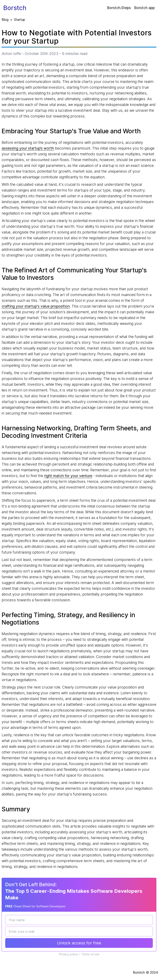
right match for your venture (68, 476)
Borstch (15, 8)
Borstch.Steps (119, 8)
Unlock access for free (79, 943)
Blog (5, 20)
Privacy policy (68, 954)
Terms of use (90, 954)
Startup (20, 20)
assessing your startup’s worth (28, 148)
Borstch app (144, 8)
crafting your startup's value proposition (36, 306)
